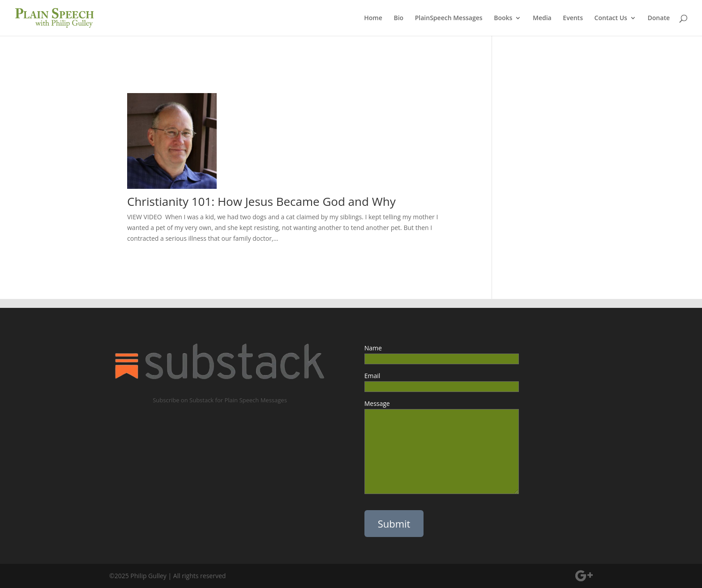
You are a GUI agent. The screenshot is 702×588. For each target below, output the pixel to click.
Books (503, 18)
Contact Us (611, 18)
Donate (659, 18)
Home (373, 18)
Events (573, 18)
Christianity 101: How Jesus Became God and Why (263, 201)
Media (542, 18)
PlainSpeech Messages (449, 18)
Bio (398, 18)
